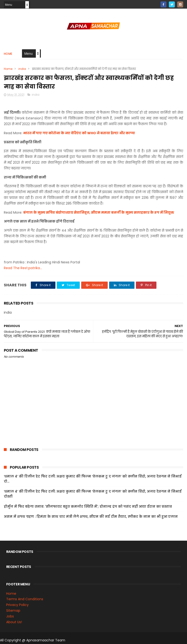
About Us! (14, 622)
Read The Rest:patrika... (23, 268)
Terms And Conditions (25, 599)
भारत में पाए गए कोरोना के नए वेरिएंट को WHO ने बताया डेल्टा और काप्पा (79, 133)
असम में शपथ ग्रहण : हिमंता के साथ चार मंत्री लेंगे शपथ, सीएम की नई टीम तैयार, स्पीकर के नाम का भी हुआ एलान (91, 516)
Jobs (10, 616)
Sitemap (13, 611)
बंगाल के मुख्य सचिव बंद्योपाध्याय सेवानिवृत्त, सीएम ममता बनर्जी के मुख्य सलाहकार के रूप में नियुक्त (99, 212)
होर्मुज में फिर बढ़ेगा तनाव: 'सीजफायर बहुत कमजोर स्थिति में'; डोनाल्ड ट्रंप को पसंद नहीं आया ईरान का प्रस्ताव (88, 506)
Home (8, 54)
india (22, 69)
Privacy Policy (17, 605)
